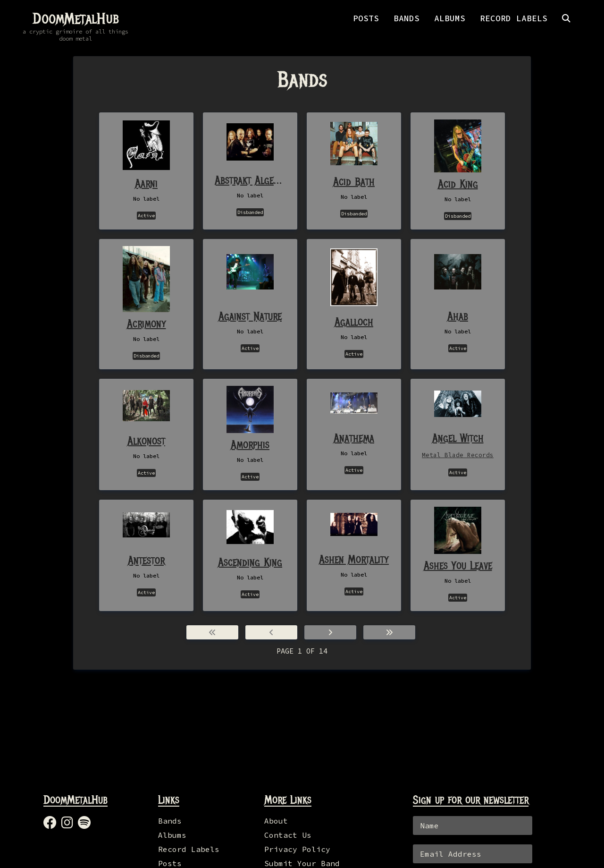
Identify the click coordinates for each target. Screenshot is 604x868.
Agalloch (354, 322)
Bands (170, 821)
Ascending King (250, 562)
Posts (170, 863)
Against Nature (250, 316)
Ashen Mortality (354, 559)
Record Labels (189, 849)
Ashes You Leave (458, 565)
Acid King (458, 184)
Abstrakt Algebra (250, 180)
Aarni (146, 183)
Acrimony (147, 323)
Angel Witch (458, 438)
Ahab (458, 316)
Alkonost (146, 441)
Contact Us (288, 835)
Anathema (354, 438)
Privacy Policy (297, 849)
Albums (172, 835)
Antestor (146, 560)
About (276, 821)
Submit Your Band (302, 863)
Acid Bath (354, 181)
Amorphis (250, 444)
